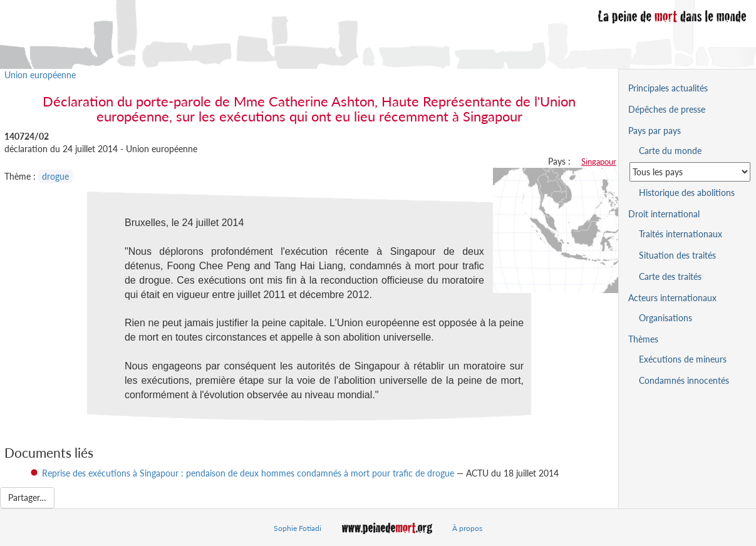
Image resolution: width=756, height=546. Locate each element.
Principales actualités (668, 88)
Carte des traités (670, 276)
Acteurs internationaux (672, 298)
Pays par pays (655, 131)
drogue (55, 176)
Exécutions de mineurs (683, 359)
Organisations (665, 318)
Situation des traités (677, 255)
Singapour (599, 162)
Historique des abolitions (687, 193)
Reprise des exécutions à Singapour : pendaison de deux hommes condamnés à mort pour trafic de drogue (248, 473)
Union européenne (40, 75)
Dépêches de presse (667, 109)
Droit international (664, 214)
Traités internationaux (681, 234)
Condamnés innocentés (684, 380)
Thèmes (643, 339)
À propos (467, 528)
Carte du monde (670, 151)
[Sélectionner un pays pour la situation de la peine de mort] (690, 172)
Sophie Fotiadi (298, 528)
